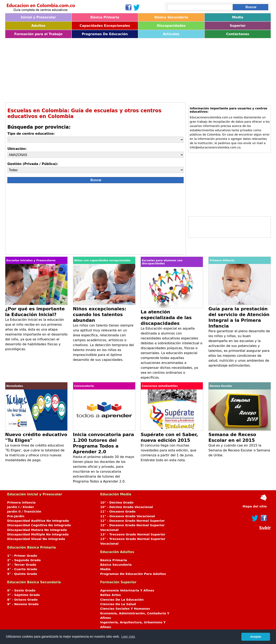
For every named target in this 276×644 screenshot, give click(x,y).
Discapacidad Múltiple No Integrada (38, 534)
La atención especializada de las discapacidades (166, 318)
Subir (265, 528)
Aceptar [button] (256, 637)
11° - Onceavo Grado (118, 512)
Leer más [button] (128, 637)
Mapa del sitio (255, 506)
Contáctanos (238, 34)
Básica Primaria (105, 17)
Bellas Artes (111, 595)
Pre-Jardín (16, 516)
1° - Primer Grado (22, 556)
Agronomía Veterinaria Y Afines (127, 590)
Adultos (38, 26)
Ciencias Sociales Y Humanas (125, 609)
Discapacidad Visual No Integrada (36, 539)
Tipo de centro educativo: (31, 134)
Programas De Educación (105, 34)
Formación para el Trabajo (38, 34)
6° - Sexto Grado (21, 590)
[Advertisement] (128, 69)
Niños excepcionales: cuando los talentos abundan (100, 315)
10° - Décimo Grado (117, 503)
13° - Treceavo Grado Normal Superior (133, 534)
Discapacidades (171, 26)
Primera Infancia (21, 503)
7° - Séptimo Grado (23, 595)
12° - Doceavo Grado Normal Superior (132, 521)
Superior (238, 26)
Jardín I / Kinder (21, 507)
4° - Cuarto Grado (22, 569)
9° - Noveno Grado (23, 604)
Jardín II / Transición (24, 512)
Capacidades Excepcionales (105, 26)
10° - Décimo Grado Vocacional (127, 507)
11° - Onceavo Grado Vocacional (128, 516)
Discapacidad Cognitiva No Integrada (39, 525)
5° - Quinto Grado (22, 574)
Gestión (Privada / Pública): (33, 164)
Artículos (171, 34)
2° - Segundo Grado (24, 560)
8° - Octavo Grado (22, 600)
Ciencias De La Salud (118, 604)
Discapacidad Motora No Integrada (37, 530)
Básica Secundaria (171, 17)
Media (238, 17)
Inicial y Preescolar (38, 17)
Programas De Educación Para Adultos (133, 574)
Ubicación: (17, 149)
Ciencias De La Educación (122, 600)
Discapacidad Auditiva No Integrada (38, 521)
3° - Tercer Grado (22, 565)
